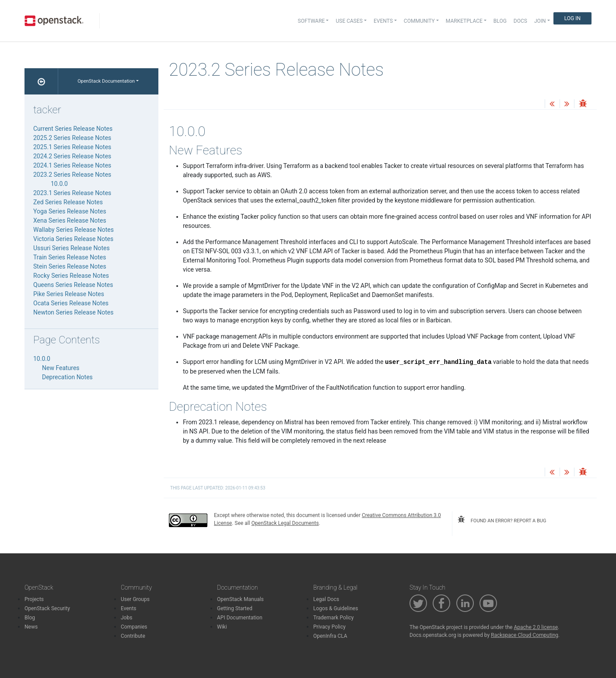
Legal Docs (326, 599)
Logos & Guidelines (336, 608)
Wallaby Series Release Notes (73, 230)
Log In (572, 18)
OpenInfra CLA (330, 636)
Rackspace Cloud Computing (525, 635)
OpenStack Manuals (240, 599)
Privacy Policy (329, 627)
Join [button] (540, 21)
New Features (61, 368)
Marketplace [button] (464, 21)
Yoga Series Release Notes (70, 211)
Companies (134, 627)
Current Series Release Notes (73, 129)
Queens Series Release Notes (73, 285)
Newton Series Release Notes (73, 312)
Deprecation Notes (67, 377)
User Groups (135, 599)
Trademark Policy (334, 618)
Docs (520, 21)
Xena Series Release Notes (70, 220)
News (31, 627)
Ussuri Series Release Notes (72, 248)
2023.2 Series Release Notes (72, 175)
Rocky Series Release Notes (71, 276)
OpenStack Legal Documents (285, 523)
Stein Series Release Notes (70, 266)
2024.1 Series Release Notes (72, 165)
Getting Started (235, 608)
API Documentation (240, 618)
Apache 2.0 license (536, 627)
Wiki (222, 627)
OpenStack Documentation (106, 81)
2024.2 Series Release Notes (72, 156)
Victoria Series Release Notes (73, 239)
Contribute (133, 636)
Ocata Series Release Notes (71, 303)
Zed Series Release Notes (68, 202)
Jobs (126, 618)
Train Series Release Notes (70, 257)
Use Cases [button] (349, 21)
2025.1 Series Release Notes (72, 147)
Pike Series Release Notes (69, 294)
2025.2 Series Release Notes (72, 138)
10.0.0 (59, 184)
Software (311, 21)
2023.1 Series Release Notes (72, 193)
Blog (500, 21)
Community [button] (419, 21)
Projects (34, 599)
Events (129, 608)
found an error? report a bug (502, 520)
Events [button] (383, 21)
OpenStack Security (47, 608)
